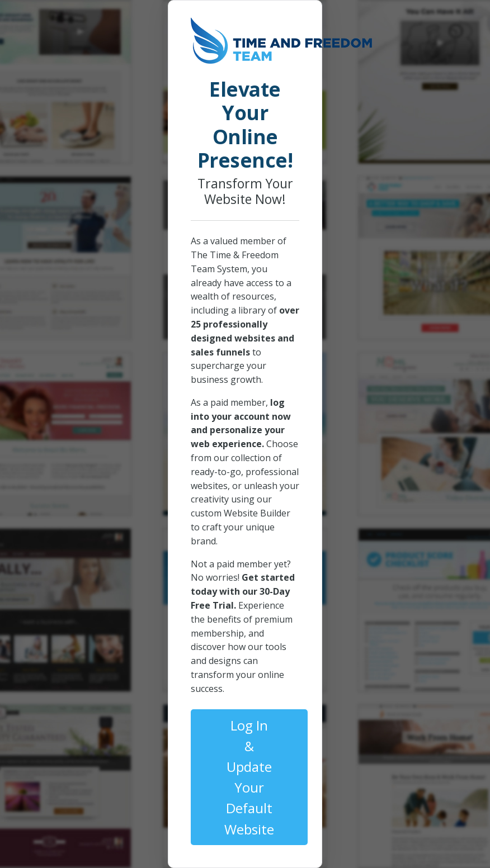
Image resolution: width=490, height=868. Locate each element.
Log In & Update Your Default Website (249, 777)
